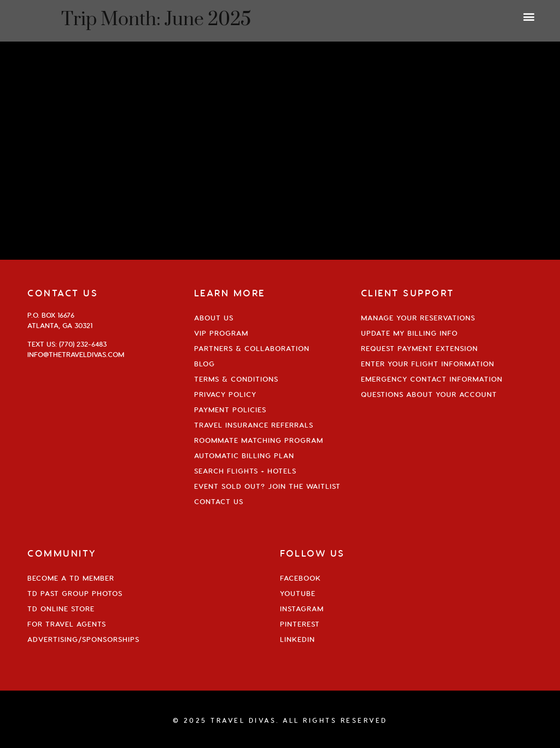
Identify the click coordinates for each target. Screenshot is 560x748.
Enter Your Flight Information (428, 364)
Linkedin (297, 639)
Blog (205, 364)
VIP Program (221, 333)
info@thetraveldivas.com (76, 354)
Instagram (302, 609)
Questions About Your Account (429, 394)
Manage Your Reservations (418, 318)
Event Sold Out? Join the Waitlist (267, 486)
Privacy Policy (225, 394)
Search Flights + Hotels (245, 471)
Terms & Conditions (236, 379)
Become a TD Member (71, 578)
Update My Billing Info (409, 333)
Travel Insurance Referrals (254, 425)
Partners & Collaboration (252, 348)
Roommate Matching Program (259, 440)
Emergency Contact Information (432, 379)
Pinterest (300, 624)
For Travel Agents (67, 624)
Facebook (301, 578)
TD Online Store (61, 609)
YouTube (298, 593)
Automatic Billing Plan (244, 455)
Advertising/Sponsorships (83, 639)
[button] (529, 16)
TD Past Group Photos (75, 593)
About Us (214, 318)
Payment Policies (230, 410)
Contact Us (219, 501)
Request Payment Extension (419, 348)
